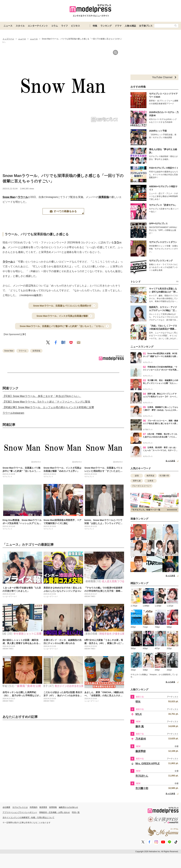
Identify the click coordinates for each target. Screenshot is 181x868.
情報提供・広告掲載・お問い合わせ (55, 812)
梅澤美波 (150, 476)
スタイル (20, 26)
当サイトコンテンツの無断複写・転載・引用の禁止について (28, 817)
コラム (55, 26)
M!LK (139, 714)
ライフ (64, 26)
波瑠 (137, 476)
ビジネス (75, 26)
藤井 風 (140, 726)
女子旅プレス (146, 26)
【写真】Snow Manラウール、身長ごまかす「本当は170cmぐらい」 (42, 396)
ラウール (23, 197)
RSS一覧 (76, 812)
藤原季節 (141, 751)
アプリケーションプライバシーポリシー (20, 812)
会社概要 (6, 807)
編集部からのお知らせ (68, 807)
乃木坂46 (141, 739)
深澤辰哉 (104, 197)
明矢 (138, 702)
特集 (95, 26)
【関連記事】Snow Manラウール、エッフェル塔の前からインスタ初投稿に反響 (48, 407)
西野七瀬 (137, 481)
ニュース (8, 26)
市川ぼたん (142, 776)
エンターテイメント (38, 26)
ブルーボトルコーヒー (142, 486)
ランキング (106, 26)
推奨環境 (43, 807)
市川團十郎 (164, 476)
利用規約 (34, 807)
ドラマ (118, 26)
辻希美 (150, 481)
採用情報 (53, 807)
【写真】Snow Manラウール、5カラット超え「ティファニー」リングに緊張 (46, 402)
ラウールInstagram (13, 413)
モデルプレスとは (20, 807)
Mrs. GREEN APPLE (148, 764)
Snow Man (9, 197)
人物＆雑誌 (130, 26)
